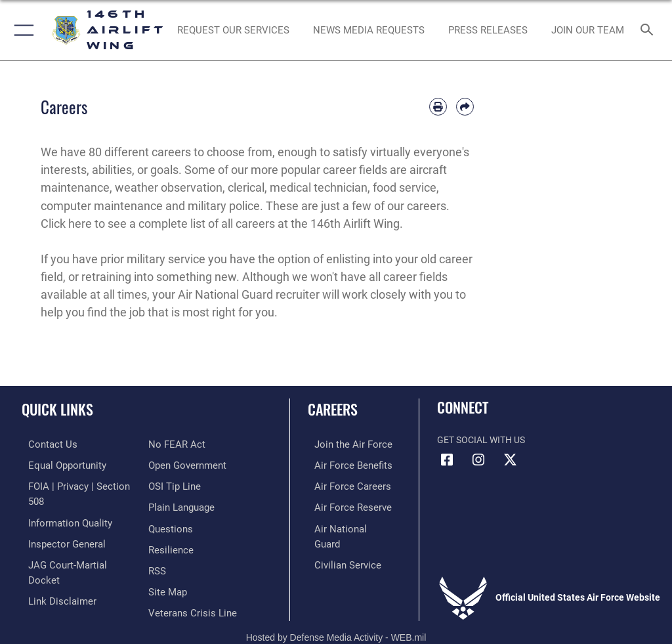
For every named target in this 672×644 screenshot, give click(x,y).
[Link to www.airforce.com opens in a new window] (343, 444)
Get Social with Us (481, 440)
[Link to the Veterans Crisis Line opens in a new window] (188, 585)
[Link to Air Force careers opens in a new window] (343, 484)
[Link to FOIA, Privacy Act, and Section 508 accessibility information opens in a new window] (77, 484)
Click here (66, 224)
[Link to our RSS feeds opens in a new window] (157, 545)
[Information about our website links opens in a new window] (52, 565)
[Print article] (438, 107)
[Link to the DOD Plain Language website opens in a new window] (180, 484)
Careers (333, 409)
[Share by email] (465, 107)
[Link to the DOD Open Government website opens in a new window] (185, 444)
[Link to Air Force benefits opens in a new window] (344, 464)
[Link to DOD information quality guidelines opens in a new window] (61, 504)
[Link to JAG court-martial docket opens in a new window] (74, 545)
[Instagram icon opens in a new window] (478, 460)
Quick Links (57, 409)
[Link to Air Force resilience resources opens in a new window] (168, 525)
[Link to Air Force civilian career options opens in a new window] (338, 545)
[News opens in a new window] (488, 30)
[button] (21, 30)
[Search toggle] (649, 31)
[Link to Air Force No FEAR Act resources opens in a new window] (48, 585)
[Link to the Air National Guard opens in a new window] (346, 525)
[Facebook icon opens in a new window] (447, 460)
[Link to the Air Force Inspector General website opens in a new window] (58, 525)
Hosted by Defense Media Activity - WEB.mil (336, 615)
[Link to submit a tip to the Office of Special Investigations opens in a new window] (172, 464)
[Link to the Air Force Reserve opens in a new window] (343, 504)
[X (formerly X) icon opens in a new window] (510, 460)
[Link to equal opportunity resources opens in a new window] (59, 464)
